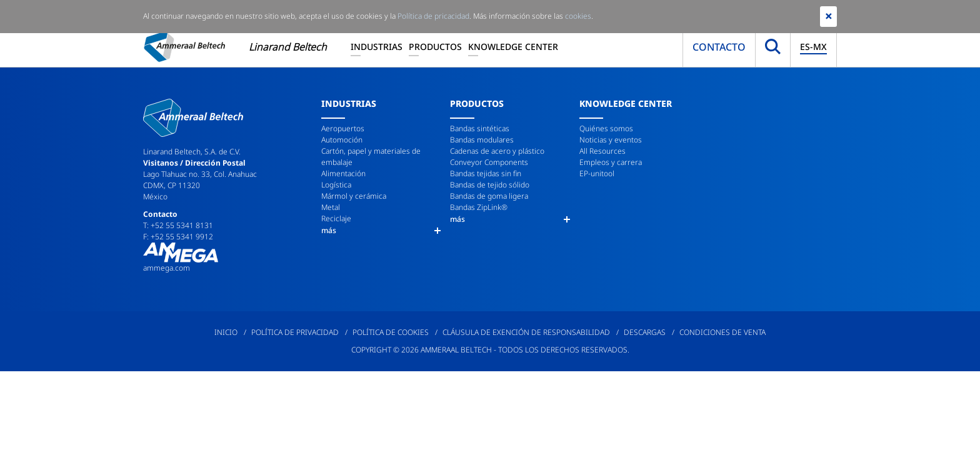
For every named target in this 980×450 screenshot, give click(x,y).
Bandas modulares (482, 140)
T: (147, 225)
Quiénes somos (606, 128)
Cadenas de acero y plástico (497, 151)
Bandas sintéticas (480, 128)
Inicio (226, 332)
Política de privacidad (295, 332)
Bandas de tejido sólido (490, 185)
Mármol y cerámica (354, 196)
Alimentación (343, 173)
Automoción (342, 140)
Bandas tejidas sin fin (486, 173)
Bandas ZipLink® (479, 207)
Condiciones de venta (722, 332)
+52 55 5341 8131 (182, 225)
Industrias (377, 47)
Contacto (719, 47)
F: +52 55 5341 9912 (178, 237)
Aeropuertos (343, 128)
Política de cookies (391, 332)
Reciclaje (336, 218)
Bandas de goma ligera (489, 196)
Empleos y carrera (611, 162)
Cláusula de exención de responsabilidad (526, 332)
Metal (331, 207)
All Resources (602, 151)
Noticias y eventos (611, 140)
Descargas (645, 332)
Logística (336, 185)
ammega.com (167, 268)
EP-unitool (597, 173)
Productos (435, 47)
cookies (578, 16)
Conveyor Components (489, 162)
